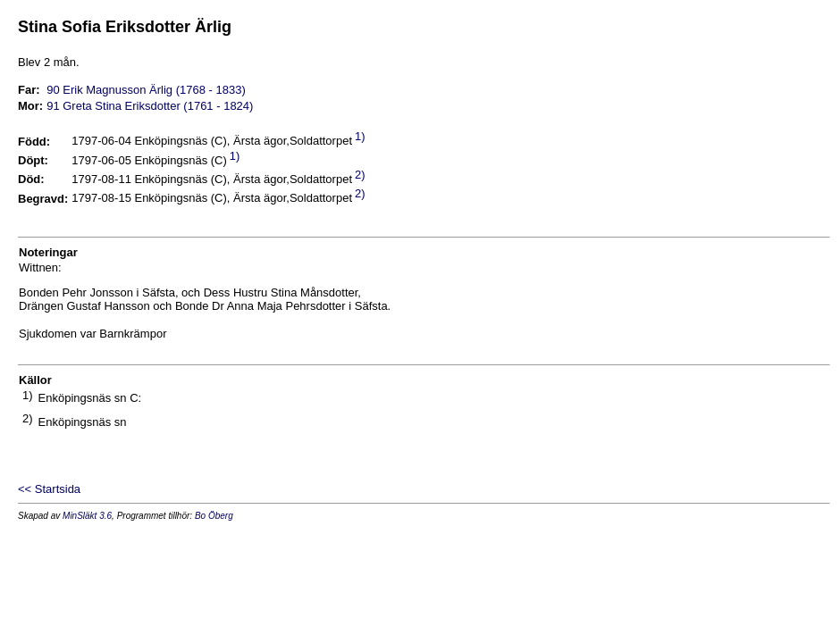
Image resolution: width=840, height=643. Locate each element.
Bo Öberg (214, 516)
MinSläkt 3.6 (87, 516)
